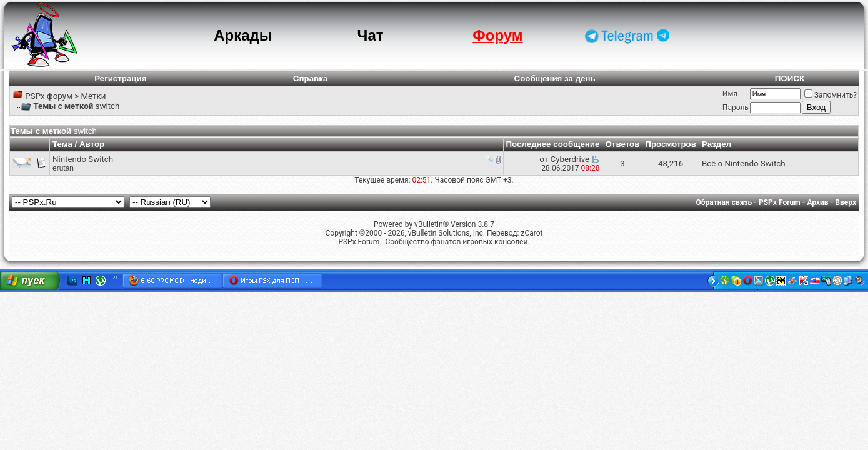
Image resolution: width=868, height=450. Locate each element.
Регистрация (120, 78)
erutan (63, 168)
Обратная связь (724, 202)
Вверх (846, 202)
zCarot (531, 233)
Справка (311, 78)
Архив (817, 202)
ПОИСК (790, 78)
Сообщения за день (555, 78)
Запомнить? (831, 95)
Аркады (243, 35)
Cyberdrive (570, 159)
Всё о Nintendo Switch (744, 163)
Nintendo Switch (83, 159)
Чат (371, 35)
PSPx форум (49, 96)
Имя (730, 94)
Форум (497, 35)
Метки (93, 96)
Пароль (736, 107)
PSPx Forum (780, 202)
